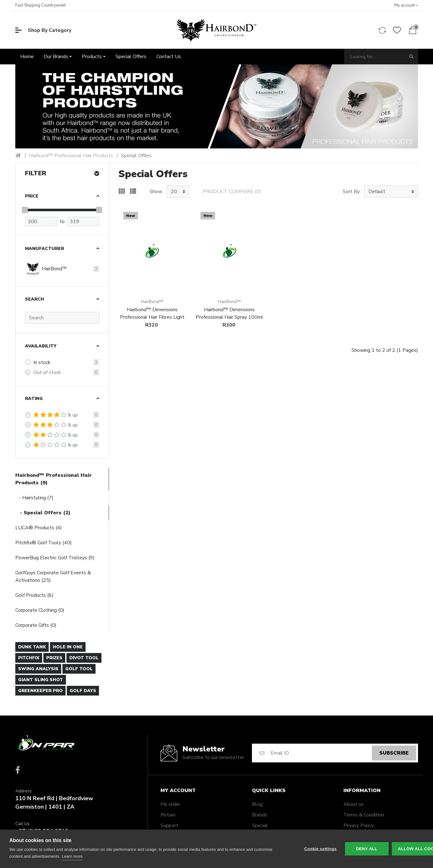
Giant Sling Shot (41, 680)
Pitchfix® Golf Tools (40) (44, 543)
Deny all (367, 849)
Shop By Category (43, 30)
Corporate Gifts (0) (36, 625)
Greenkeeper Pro (40, 691)
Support (169, 826)
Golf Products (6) (34, 595)
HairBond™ (46, 269)
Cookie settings (321, 849)
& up (56, 415)
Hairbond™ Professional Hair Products (71, 156)
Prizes (54, 658)
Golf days (83, 691)
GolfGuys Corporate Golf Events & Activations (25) (53, 576)
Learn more (72, 856)
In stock (42, 362)
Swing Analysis (38, 669)
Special (260, 826)
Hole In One (68, 647)
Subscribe (394, 753)
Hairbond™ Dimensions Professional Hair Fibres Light (152, 313)
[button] (406, 6)
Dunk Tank (32, 647)
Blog (257, 804)
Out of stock (47, 372)
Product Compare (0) (232, 192)
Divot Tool (84, 658)
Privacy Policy (359, 826)
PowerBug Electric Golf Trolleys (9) (55, 558)
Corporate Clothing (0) (40, 610)
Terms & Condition (364, 815)
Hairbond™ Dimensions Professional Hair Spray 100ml (229, 313)
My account (178, 791)
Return (168, 815)
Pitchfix (29, 658)
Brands (260, 815)
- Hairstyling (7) (34, 498)
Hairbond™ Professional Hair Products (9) (54, 479)
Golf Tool (79, 669)
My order (170, 804)
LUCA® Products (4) (39, 528)
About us (354, 804)
